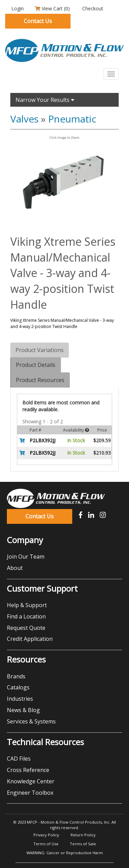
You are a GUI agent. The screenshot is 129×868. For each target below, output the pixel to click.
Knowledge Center (31, 781)
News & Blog (23, 710)
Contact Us (38, 21)
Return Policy (83, 835)
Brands (16, 676)
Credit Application (30, 639)
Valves (24, 119)
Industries (20, 699)
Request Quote (26, 628)
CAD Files (19, 759)
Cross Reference (28, 770)
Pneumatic (72, 119)
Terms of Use (46, 844)
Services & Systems (31, 721)
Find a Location (26, 616)
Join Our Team (26, 557)
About (15, 568)
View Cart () (52, 8)
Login (17, 8)
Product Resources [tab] (40, 380)
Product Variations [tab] (40, 350)
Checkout (92, 8)
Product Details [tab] (36, 365)
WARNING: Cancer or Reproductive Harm (65, 853)
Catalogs (18, 687)
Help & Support (27, 605)
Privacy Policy (46, 835)
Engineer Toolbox (30, 793)
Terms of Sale (83, 844)
